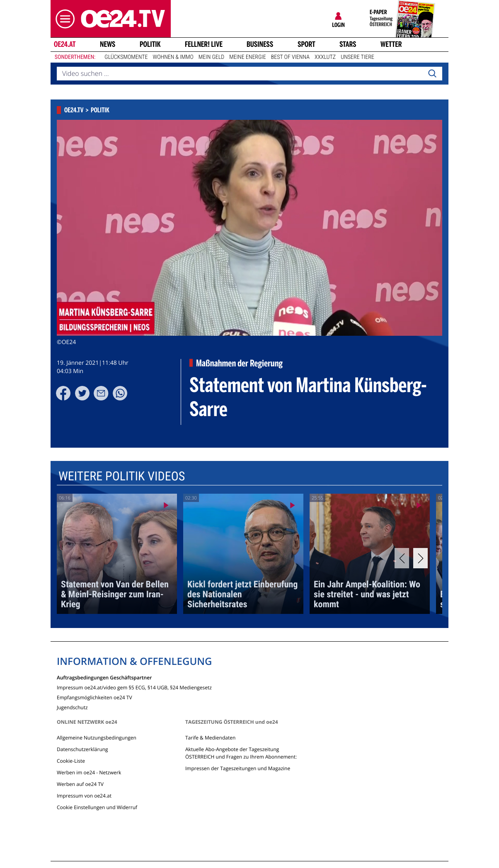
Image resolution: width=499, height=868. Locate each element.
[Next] (420, 558)
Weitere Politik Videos (122, 476)
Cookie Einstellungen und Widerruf (97, 807)
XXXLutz (325, 57)
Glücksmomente (126, 57)
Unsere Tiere (357, 57)
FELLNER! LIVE (204, 44)
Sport (306, 44)
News (108, 44)
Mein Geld (211, 57)
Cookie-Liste (71, 761)
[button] (63, 19)
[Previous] (402, 558)
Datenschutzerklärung (82, 749)
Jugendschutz (72, 707)
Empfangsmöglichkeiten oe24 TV (94, 697)
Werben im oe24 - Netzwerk (89, 772)
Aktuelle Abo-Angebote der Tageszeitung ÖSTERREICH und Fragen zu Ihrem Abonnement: (241, 753)
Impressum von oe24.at (84, 796)
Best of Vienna (290, 57)
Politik (150, 44)
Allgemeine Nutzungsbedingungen (97, 738)
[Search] (432, 74)
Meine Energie (248, 57)
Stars (348, 44)
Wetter (391, 44)
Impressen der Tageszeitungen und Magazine (238, 768)
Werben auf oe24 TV (80, 784)
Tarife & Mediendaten (210, 738)
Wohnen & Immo (173, 57)
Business (260, 44)
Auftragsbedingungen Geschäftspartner (104, 677)
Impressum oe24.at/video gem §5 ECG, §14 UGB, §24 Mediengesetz (134, 687)
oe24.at (65, 44)
